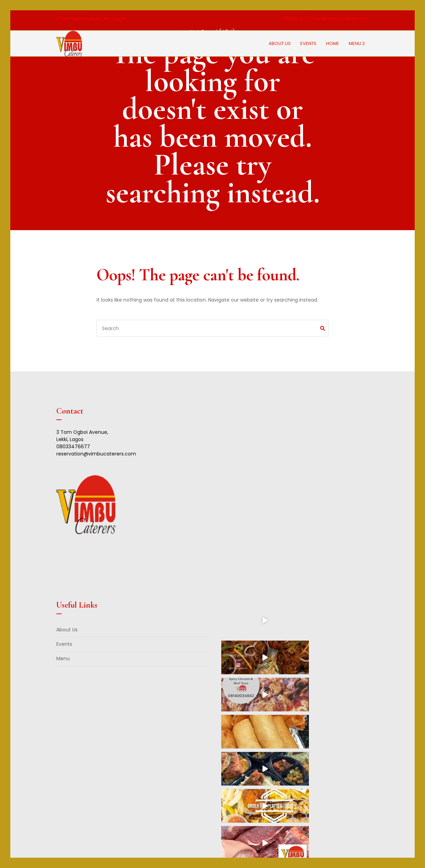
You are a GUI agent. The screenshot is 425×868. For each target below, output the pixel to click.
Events (308, 43)
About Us (280, 43)
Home (333, 43)
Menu (63, 658)
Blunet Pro (358, 849)
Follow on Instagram (294, 796)
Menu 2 (357, 43)
